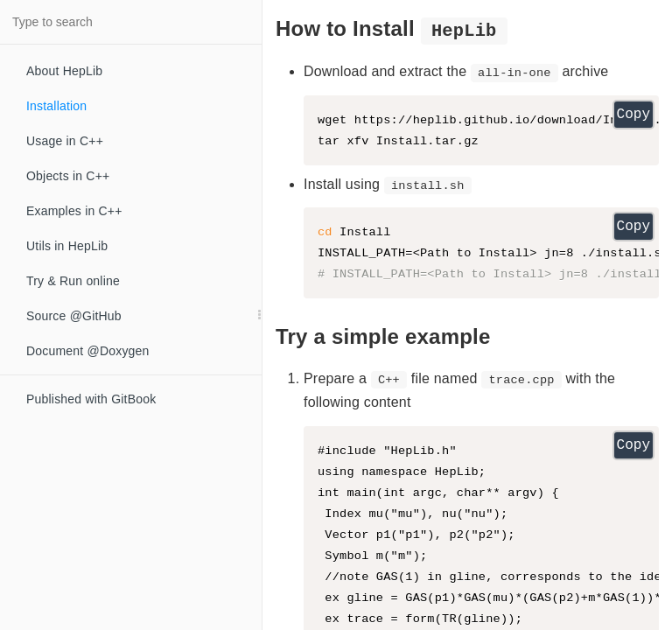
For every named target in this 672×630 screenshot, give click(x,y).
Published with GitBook (91, 399)
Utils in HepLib (67, 246)
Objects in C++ (68, 176)
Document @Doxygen (88, 351)
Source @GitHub (74, 316)
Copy (633, 115)
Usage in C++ (65, 141)
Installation (56, 106)
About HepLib (64, 71)
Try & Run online (73, 281)
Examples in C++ (74, 211)
